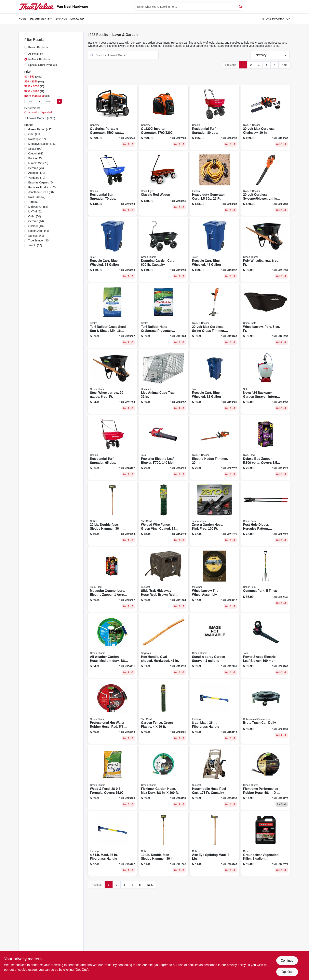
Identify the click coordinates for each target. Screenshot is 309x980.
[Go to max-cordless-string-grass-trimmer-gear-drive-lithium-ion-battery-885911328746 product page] (215, 315)
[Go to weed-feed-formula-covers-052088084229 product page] (113, 777)
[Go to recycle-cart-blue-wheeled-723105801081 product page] (215, 382)
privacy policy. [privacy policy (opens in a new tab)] (237, 965)
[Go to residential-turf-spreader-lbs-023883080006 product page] (113, 447)
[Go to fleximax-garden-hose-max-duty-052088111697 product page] (164, 777)
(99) (35, 149)
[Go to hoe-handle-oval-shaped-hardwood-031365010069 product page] (164, 645)
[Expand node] (26, 118)
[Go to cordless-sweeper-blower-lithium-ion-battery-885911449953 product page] (266, 183)
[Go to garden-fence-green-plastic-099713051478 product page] (164, 712)
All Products (36, 54)
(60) (42, 187)
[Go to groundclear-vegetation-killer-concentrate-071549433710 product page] (266, 843)
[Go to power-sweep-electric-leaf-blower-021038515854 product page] (266, 645)
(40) (39, 240)
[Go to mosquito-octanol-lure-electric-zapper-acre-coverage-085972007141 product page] (113, 579)
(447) (40, 129)
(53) (34, 202)
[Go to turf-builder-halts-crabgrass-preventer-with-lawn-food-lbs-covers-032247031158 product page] (164, 315)
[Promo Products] (26, 47)
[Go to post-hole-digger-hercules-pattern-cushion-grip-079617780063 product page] (266, 513)
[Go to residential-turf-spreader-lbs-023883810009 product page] (215, 117)
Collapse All (31, 112)
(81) (36, 153)
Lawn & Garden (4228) (41, 118)
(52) (35, 211)
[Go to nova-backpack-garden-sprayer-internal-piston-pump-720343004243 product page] (266, 382)
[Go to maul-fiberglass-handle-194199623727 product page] (113, 843)
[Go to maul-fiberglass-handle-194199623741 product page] (215, 712)
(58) (41, 192)
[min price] (31, 101)
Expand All (46, 112)
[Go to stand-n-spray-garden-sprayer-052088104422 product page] (215, 645)
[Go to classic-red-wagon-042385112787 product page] (164, 183)
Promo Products (38, 47)
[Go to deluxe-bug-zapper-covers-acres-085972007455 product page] (266, 447)
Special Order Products (43, 65)
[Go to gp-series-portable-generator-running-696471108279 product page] (113, 117)
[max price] (48, 101)
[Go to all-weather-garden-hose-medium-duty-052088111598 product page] (113, 645)
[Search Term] (189, 7)
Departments (40, 19)
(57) (37, 197)
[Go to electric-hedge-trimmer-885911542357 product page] (215, 447)
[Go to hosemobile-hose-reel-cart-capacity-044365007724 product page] (215, 777)
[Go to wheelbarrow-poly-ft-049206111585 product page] (266, 315)
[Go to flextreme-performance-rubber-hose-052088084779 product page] (266, 777)
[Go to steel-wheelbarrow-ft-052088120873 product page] (113, 382)
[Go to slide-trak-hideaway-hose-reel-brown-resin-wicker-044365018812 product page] (164, 579)
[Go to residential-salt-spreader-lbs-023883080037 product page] (113, 183)
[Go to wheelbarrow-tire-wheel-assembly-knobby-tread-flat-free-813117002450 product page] (215, 579)
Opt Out (287, 972)
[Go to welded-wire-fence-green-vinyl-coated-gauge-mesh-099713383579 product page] (164, 513)
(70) (37, 173)
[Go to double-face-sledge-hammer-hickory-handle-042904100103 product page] (164, 843)
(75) (35, 158)
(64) (41, 182)
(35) (35, 245)
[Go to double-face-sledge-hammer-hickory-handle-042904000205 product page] (113, 513)
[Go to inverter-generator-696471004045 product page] (164, 117)
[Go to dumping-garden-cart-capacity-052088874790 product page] (164, 249)
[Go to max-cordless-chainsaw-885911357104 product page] (266, 117)
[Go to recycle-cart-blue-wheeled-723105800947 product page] (215, 249)
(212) (35, 134)
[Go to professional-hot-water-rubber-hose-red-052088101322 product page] (113, 712)
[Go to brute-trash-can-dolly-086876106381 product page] (266, 712)
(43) (36, 226)
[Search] (241, 6)
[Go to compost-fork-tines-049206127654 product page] (266, 579)
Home (23, 19)
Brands (62, 19)
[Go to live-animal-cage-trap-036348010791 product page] (164, 382)
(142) (42, 144)
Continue (287, 961)
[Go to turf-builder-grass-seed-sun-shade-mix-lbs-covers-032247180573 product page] (113, 315)
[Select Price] (59, 101)
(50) (35, 216)
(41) (39, 231)
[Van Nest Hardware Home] (36, 7)
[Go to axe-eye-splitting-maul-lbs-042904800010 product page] (215, 843)
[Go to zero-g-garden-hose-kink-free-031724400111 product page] (215, 513)
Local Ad (77, 19)
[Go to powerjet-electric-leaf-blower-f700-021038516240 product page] (164, 447)
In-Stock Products (39, 59)
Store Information (276, 19)
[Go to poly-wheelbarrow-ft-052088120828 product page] (266, 249)
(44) (36, 221)
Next (284, 65)
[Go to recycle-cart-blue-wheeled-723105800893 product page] (113, 249)
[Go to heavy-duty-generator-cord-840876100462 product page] (215, 183)
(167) (37, 139)
